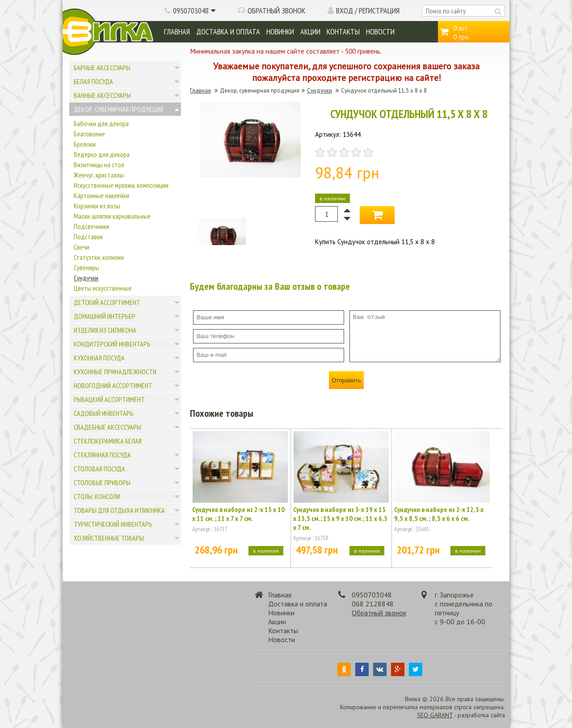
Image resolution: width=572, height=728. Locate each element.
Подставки (88, 237)
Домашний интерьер (105, 316)
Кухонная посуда (99, 358)
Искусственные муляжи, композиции (121, 185)
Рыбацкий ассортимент (109, 399)
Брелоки (85, 144)
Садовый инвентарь (104, 413)
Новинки (280, 32)
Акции (310, 32)
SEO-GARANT (435, 715)
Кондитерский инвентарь (112, 344)
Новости (380, 32)
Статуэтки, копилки (99, 257)
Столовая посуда (99, 469)
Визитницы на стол (99, 165)
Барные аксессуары (102, 68)
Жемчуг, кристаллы (99, 175)
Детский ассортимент (107, 302)
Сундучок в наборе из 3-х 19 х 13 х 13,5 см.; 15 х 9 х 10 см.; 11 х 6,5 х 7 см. (340, 518)
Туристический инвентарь (113, 524)
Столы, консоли (97, 496)
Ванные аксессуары (102, 95)
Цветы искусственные (103, 288)
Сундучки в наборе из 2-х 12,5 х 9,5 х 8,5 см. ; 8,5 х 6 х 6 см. (439, 514)
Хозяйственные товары (109, 538)
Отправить (346, 380)
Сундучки (86, 278)
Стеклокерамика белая (108, 441)
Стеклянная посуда (102, 455)
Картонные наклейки (101, 195)
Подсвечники (91, 226)
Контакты (343, 32)
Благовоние (89, 134)
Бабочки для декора (101, 123)
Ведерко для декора (102, 154)
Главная (177, 32)
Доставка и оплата (228, 32)
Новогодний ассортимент (113, 385)
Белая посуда (93, 81)
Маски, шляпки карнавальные (112, 216)
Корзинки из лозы (97, 206)
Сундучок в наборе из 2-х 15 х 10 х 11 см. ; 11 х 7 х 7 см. (238, 514)
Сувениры (86, 267)
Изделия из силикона (105, 330)
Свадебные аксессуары (107, 427)
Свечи (82, 247)
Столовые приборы (102, 483)
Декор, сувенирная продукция (118, 109)
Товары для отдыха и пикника (119, 510)
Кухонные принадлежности (115, 372)
